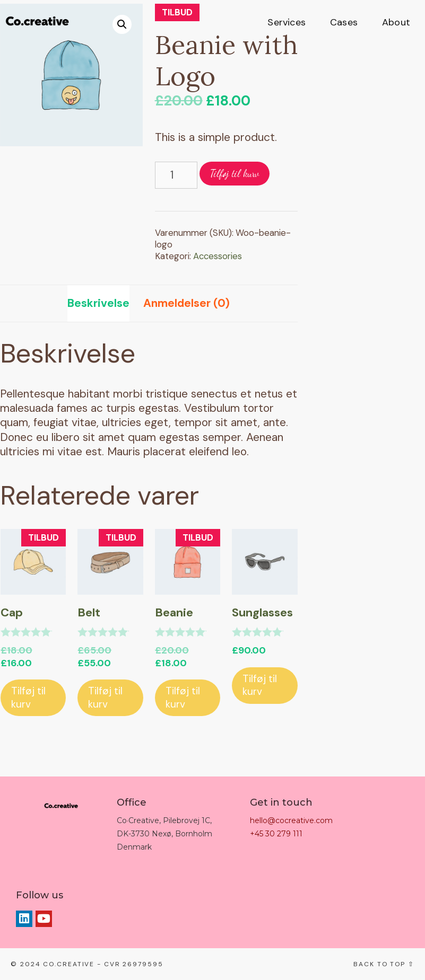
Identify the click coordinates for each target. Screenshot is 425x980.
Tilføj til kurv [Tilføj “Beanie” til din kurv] (183, 698)
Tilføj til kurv (235, 173)
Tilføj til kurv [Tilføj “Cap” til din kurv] (28, 698)
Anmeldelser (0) (187, 303)
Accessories (218, 256)
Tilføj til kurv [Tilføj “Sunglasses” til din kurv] (260, 685)
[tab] (98, 303)
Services (287, 22)
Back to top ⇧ (384, 964)
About (396, 22)
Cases (344, 22)
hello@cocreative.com (291, 820)
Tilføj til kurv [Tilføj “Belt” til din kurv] (105, 698)
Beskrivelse (98, 303)
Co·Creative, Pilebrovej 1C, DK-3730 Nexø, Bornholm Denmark (164, 834)
